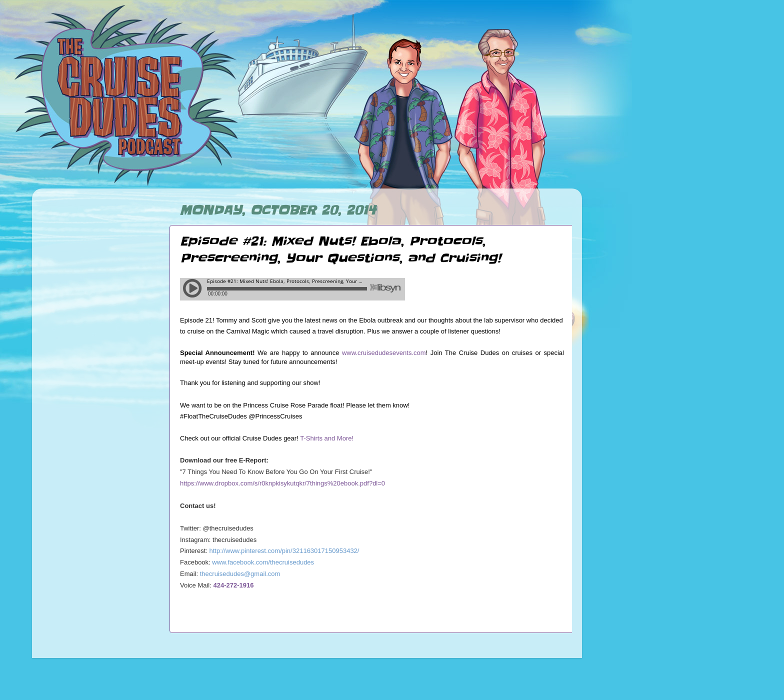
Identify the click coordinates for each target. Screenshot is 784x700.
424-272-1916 (234, 585)
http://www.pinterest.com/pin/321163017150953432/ (284, 551)
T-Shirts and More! (327, 438)
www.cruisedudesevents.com (384, 353)
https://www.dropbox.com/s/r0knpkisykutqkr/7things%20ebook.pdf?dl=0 (282, 483)
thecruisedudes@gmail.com (240, 574)
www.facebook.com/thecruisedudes (263, 562)
